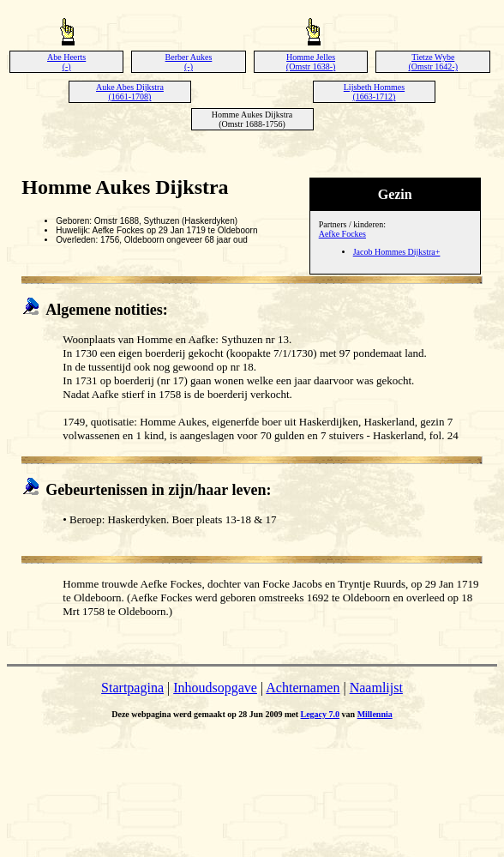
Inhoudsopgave (215, 688)
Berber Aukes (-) (189, 62)
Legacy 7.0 (321, 714)
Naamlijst (376, 688)
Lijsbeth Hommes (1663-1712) (374, 92)
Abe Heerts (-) (66, 62)
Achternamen (303, 688)
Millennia (375, 714)
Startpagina (132, 688)
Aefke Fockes (342, 234)
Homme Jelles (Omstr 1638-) (311, 62)
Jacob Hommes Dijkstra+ (397, 252)
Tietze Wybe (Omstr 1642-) (433, 62)
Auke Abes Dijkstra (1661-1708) (130, 92)
